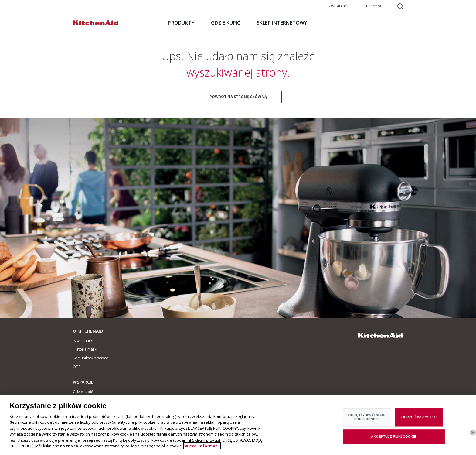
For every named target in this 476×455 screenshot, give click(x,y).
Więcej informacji (202, 447)
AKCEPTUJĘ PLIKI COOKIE (394, 438)
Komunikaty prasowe (91, 358)
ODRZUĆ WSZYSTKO (419, 419)
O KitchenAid (372, 6)
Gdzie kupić (83, 392)
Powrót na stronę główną (238, 97)
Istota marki (83, 341)
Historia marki (85, 349)
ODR (77, 367)
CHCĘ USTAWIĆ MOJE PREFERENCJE (367, 419)
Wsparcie (338, 6)
